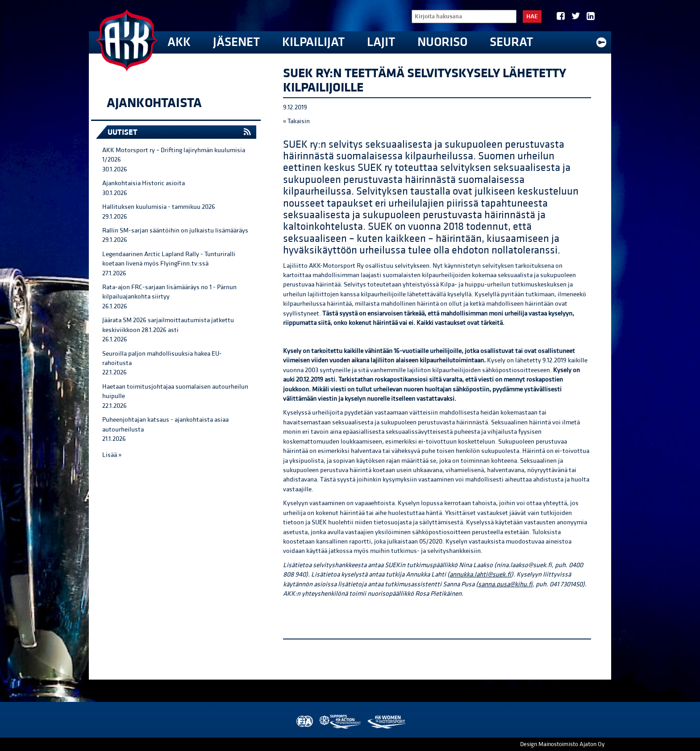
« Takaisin (296, 121)
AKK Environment (341, 722)
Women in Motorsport (386, 722)
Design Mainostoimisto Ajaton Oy (562, 744)
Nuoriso (442, 42)
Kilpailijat (313, 42)
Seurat (511, 42)
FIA (304, 722)
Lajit (381, 42)
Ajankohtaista (154, 103)
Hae (532, 17)
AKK (179, 42)
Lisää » (112, 455)
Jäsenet (236, 42)
